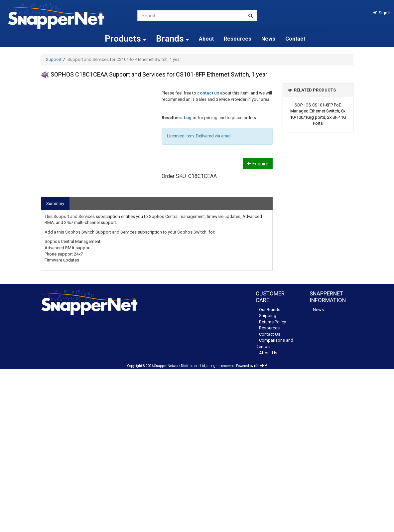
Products (125, 39)
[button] (383, 13)
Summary (55, 203)
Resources (238, 39)
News (268, 39)
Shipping (268, 316)
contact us (208, 93)
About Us (268, 353)
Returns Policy (272, 322)
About (206, 39)
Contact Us (270, 334)
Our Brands (270, 310)
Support (54, 59)
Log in (190, 118)
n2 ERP (261, 365)
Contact (295, 39)
